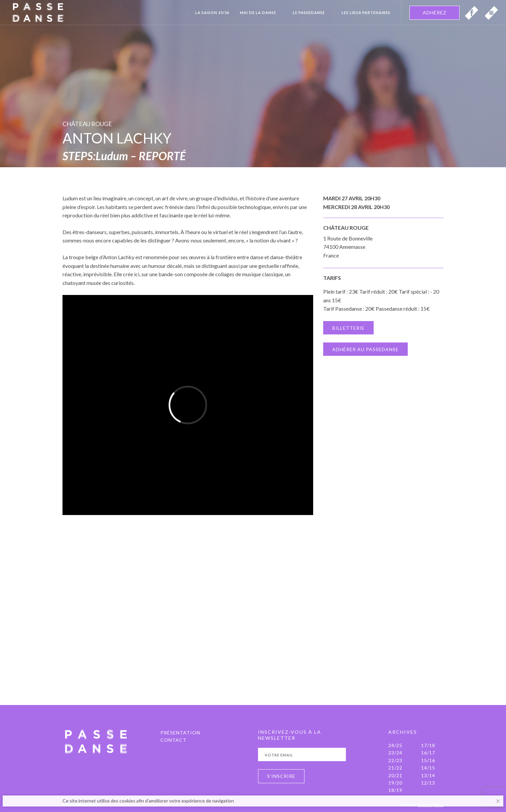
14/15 (428, 768)
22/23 (395, 760)
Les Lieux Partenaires (366, 13)
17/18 (428, 745)
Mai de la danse (258, 13)
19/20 (395, 783)
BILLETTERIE (348, 328)
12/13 (428, 783)
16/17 (428, 753)
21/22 (395, 768)
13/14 (428, 775)
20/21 (395, 775)
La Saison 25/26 (212, 13)
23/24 (395, 753)
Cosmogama (431, 804)
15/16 (428, 760)
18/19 (395, 790)
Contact (173, 740)
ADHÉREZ (435, 13)
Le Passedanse (309, 13)
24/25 (395, 745)
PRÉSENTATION (180, 733)
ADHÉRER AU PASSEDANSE (365, 349)
